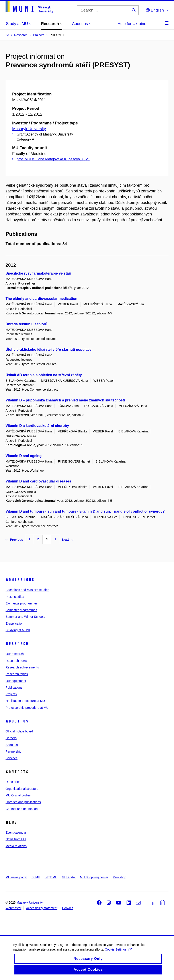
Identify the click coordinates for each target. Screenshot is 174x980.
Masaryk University (29, 129)
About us (17, 721)
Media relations (16, 846)
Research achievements (22, 667)
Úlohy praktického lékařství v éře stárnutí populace (49, 350)
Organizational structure (22, 789)
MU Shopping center (94, 877)
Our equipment (16, 681)
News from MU (16, 839)
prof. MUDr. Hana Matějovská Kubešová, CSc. (53, 159)
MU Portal (68, 877)
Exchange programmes (22, 603)
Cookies (68, 908)
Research (17, 644)
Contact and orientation (22, 809)
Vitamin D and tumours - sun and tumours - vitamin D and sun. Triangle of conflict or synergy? (85, 511)
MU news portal (16, 877)
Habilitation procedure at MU (25, 701)
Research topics (17, 674)
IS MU (36, 877)
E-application (15, 624)
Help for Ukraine (132, 24)
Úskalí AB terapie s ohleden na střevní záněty (44, 375)
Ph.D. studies (15, 597)
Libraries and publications (23, 802)
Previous (14, 540)
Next (68, 540)
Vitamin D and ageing (23, 456)
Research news (16, 661)
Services (12, 758)
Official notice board (19, 731)
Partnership (14, 751)
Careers (11, 738)
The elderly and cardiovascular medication (41, 299)
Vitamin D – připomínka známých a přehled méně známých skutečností (65, 400)
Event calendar (16, 833)
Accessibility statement (42, 908)
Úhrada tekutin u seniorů (26, 324)
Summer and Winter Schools (25, 617)
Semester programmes (21, 610)
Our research (15, 654)
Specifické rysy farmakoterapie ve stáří (38, 273)
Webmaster (13, 908)
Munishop (119, 877)
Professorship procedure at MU (27, 708)
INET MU (51, 877)
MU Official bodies (18, 795)
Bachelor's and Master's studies (27, 590)
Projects (11, 694)
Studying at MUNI (18, 630)
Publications (14, 688)
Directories (13, 782)
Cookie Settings (118, 953)
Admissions (20, 580)
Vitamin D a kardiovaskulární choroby (37, 426)
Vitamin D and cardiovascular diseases (38, 481)
